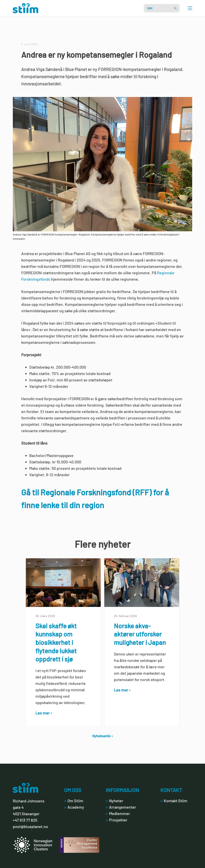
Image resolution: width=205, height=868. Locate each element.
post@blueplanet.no (30, 826)
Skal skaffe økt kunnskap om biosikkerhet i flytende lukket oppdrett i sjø (56, 642)
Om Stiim (74, 801)
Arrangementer (121, 807)
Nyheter (114, 801)
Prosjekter (117, 820)
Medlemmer (118, 813)
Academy (74, 807)
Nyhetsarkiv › (103, 736)
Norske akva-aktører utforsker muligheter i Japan (140, 634)
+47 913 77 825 (25, 820)
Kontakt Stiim (174, 801)
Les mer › (44, 713)
